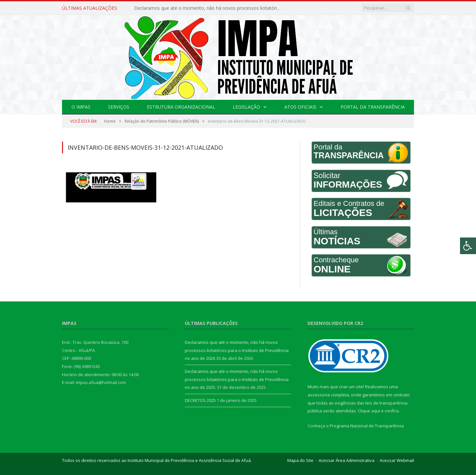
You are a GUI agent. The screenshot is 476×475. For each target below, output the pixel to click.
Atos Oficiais (300, 107)
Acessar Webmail (397, 460)
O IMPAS (81, 107)
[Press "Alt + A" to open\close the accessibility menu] (468, 246)
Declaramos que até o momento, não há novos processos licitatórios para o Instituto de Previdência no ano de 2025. (237, 379)
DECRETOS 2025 (200, 400)
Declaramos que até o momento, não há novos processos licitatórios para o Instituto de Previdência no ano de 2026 (209, 8)
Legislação (246, 107)
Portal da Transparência (373, 107)
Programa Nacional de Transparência (367, 426)
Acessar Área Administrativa (347, 460)
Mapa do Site (300, 460)
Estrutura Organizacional (181, 107)
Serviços (119, 107)
